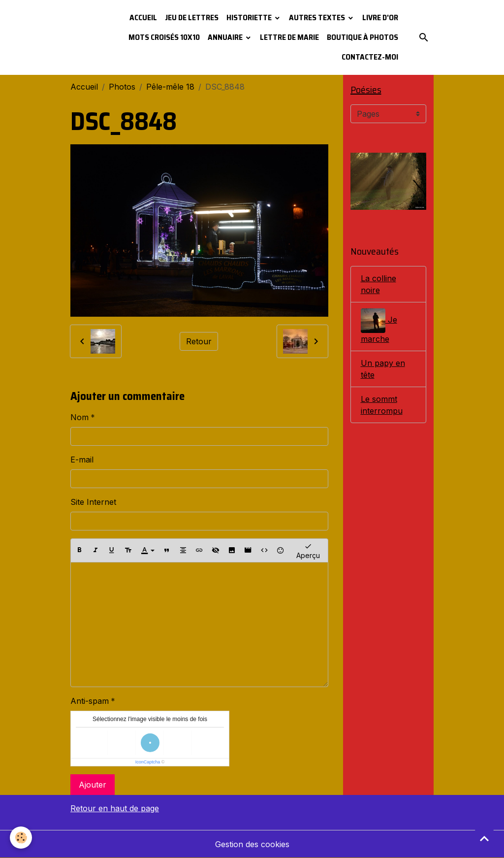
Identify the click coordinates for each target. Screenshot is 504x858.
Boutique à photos (362, 37)
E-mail (82, 460)
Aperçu (308, 550)
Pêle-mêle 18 (170, 87)
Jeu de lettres (192, 17)
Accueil (143, 17)
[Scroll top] (484, 838)
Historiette (250, 17)
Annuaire (226, 37)
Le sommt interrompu (382, 405)
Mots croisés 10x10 (164, 37)
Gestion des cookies (252, 844)
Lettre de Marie (289, 37)
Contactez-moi (370, 57)
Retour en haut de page (115, 808)
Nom (79, 417)
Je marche (379, 326)
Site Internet (93, 502)
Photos (122, 87)
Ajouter (93, 785)
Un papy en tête (383, 369)
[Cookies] (21, 838)
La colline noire (378, 284)
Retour (199, 341)
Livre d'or (380, 17)
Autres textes (318, 17)
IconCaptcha (148, 762)
